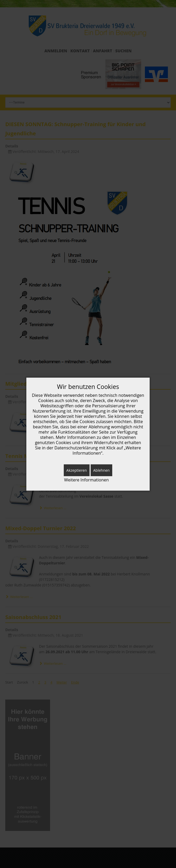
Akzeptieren (77, 470)
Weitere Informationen (86, 480)
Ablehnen (101, 470)
